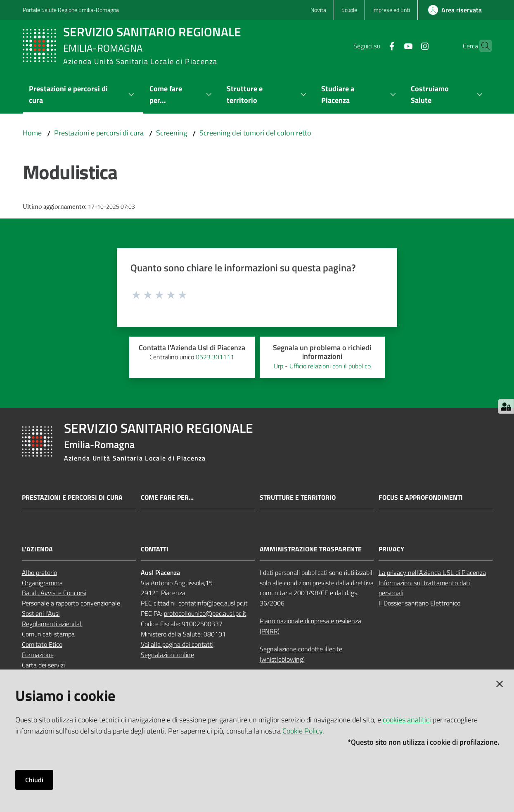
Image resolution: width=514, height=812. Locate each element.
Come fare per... (167, 497)
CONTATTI (155, 549)
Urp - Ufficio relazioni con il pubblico (322, 366)
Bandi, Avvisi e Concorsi (54, 593)
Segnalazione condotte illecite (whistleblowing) (301, 654)
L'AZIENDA (37, 549)
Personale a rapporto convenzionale (71, 603)
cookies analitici (407, 720)
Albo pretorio (39, 572)
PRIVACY (391, 549)
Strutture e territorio (298, 497)
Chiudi (34, 780)
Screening (172, 133)
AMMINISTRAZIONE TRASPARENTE (311, 549)
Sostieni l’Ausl (41, 613)
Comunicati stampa (48, 634)
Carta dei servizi (43, 665)
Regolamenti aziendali (52, 624)
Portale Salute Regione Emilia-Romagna (71, 10)
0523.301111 (215, 357)
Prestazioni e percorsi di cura (99, 133)
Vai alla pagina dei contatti (177, 644)
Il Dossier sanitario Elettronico (419, 603)
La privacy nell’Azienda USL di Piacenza (432, 572)
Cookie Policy (302, 731)
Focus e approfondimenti (421, 497)
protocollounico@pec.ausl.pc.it (205, 613)
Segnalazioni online (167, 655)
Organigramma (42, 583)
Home (32, 133)
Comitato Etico (42, 644)
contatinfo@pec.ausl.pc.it (213, 603)
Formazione (38, 655)
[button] (482, 46)
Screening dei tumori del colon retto (255, 133)
